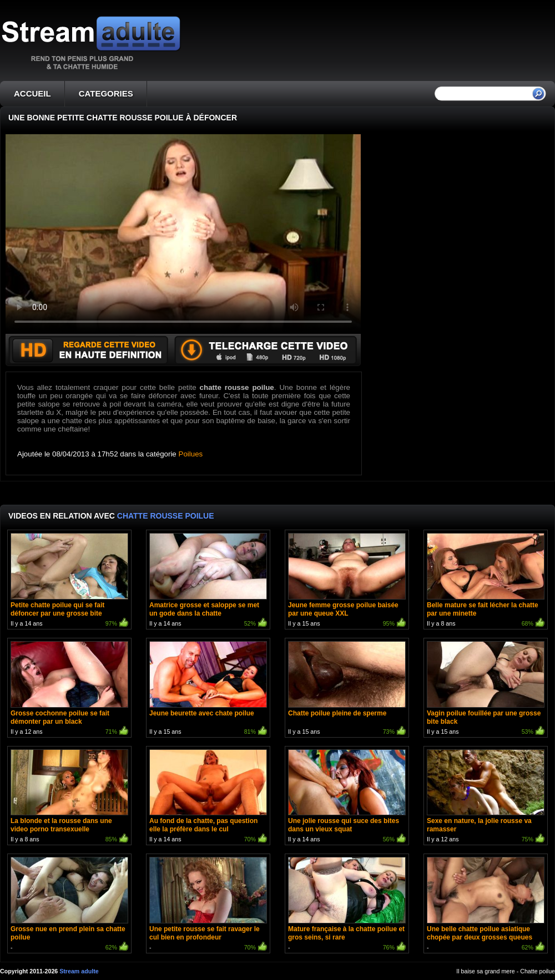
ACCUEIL (32, 93)
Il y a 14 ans (69, 581)
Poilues (191, 454)
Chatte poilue (538, 971)
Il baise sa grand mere (485, 971)
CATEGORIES (106, 93)
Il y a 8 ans (486, 581)
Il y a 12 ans (69, 689)
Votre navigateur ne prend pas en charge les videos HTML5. (183, 234)
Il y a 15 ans (347, 581)
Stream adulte (79, 971)
